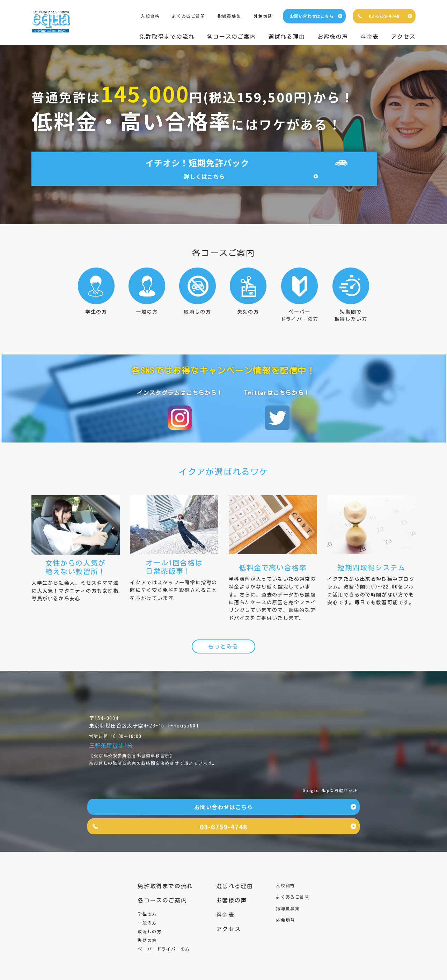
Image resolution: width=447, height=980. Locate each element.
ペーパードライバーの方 (164, 942)
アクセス (403, 37)
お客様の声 (333, 37)
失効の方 (147, 933)
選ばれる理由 (287, 37)
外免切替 (263, 16)
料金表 (370, 37)
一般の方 (147, 916)
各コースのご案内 (231, 37)
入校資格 (150, 16)
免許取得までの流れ (167, 37)
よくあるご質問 (188, 16)
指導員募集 (229, 16)
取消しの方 (149, 924)
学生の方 (147, 907)
